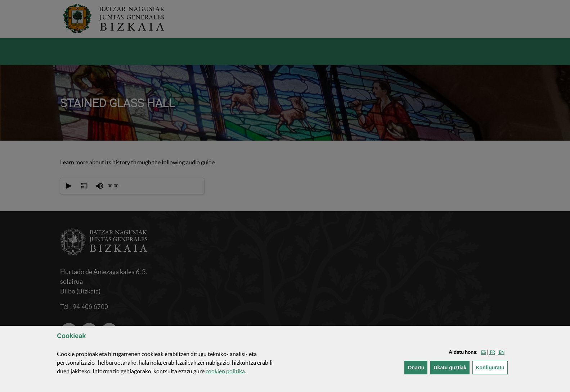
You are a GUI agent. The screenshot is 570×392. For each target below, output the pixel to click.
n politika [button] (225, 371)
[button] (483, 352)
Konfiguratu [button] (492, 367)
